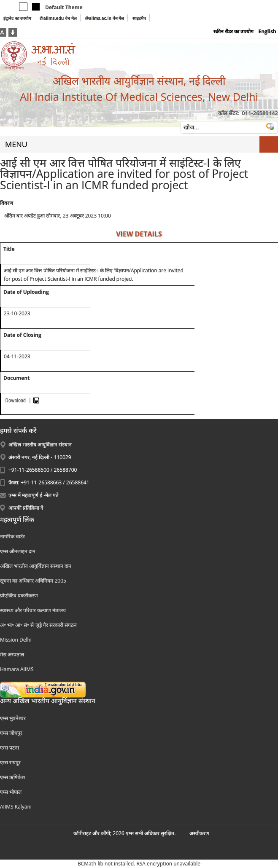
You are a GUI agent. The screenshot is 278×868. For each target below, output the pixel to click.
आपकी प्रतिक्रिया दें (26, 508)
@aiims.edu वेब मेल (58, 18)
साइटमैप (139, 18)
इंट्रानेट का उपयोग (18, 18)
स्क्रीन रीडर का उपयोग (233, 31)
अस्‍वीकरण (199, 833)
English (267, 31)
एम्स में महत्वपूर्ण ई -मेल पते (34, 495)
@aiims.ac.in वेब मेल (105, 18)
